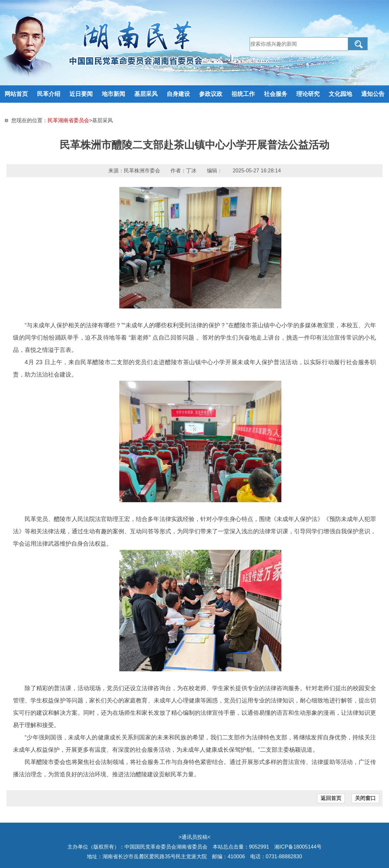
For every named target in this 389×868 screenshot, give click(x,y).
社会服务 (276, 94)
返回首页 (331, 798)
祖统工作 (243, 94)
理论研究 (308, 94)
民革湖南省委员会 (68, 120)
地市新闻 (113, 94)
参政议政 (211, 94)
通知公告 (373, 94)
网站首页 (16, 94)
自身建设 (178, 94)
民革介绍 (49, 94)
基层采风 (146, 94)
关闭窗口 (365, 798)
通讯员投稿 (194, 837)
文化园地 (340, 94)
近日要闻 (81, 94)
